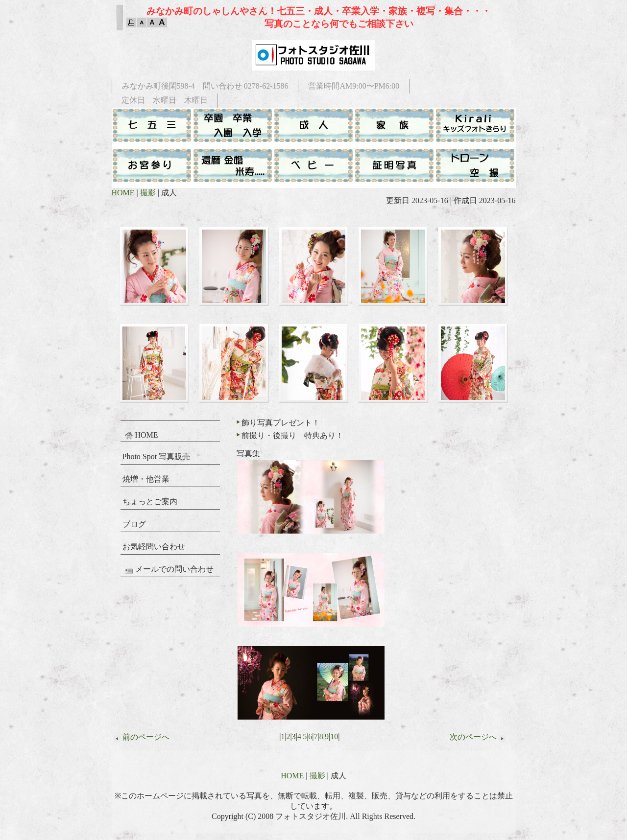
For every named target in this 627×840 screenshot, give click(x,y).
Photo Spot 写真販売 (157, 456)
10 (334, 736)
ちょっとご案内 (150, 502)
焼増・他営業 (146, 479)
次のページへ (479, 737)
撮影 (148, 193)
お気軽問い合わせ (154, 547)
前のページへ (141, 737)
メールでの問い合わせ (168, 570)
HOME (123, 193)
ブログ (134, 524)
